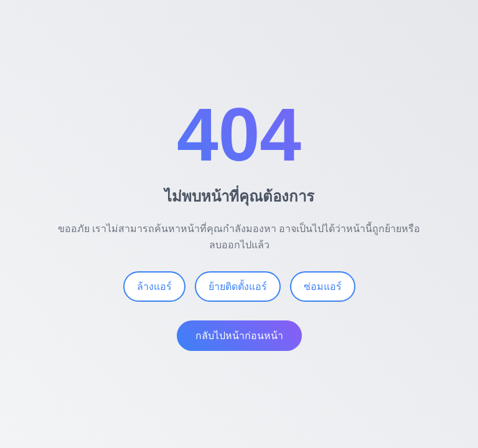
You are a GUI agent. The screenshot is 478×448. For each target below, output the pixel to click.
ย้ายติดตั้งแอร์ (238, 288)
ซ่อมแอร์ (323, 288)
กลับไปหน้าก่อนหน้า (239, 337)
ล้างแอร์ (154, 288)
